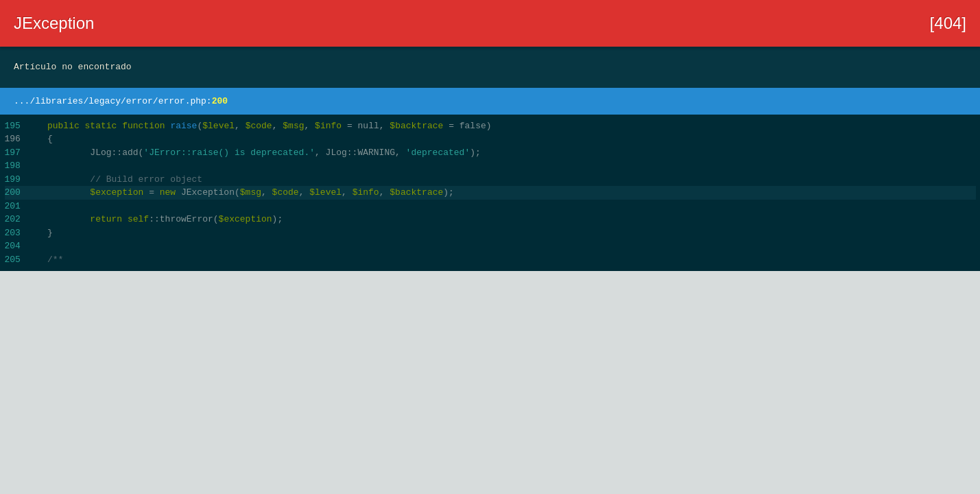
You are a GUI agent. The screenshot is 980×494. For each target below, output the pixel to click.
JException (54, 23)
